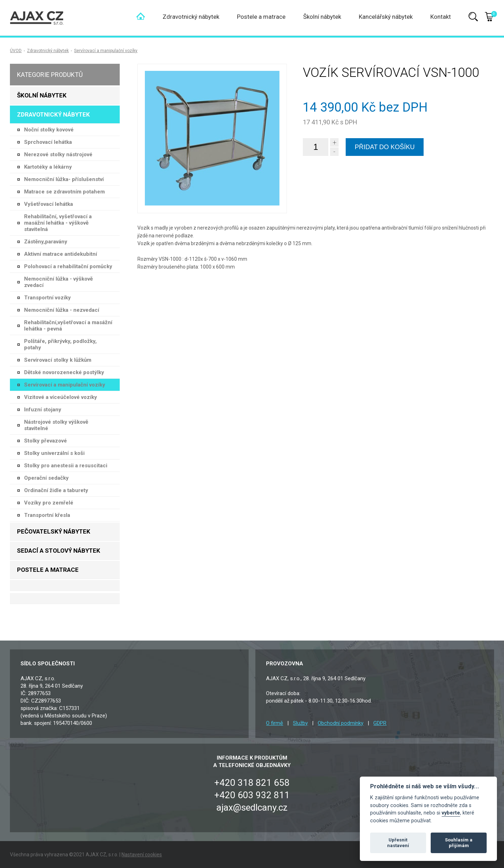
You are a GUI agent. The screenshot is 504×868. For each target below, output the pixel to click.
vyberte (451, 813)
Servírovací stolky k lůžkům (58, 360)
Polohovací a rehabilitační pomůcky (68, 266)
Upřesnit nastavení (398, 843)
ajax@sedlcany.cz (252, 807)
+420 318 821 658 (252, 783)
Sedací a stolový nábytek (59, 551)
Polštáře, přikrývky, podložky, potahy (60, 344)
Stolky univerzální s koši (54, 453)
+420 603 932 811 (252, 795)
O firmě (274, 723)
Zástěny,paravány (46, 242)
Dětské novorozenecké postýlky (64, 372)
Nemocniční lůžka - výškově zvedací (58, 282)
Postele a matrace (261, 17)
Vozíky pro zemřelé (49, 503)
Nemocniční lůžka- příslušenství (64, 179)
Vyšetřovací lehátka (49, 204)
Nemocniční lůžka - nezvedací (62, 310)
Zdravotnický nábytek (191, 17)
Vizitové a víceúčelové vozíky (61, 397)
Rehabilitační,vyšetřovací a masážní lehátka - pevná (68, 326)
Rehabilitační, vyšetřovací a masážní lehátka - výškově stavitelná (58, 223)
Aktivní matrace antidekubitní (61, 254)
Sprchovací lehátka (48, 142)
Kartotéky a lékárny (48, 167)
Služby (300, 723)
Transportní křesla (47, 515)
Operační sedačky (46, 478)
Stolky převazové (46, 441)
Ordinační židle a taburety (56, 490)
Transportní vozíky (47, 298)
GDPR (380, 723)
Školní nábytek (322, 17)
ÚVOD (16, 51)
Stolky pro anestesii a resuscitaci (66, 466)
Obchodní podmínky (341, 723)
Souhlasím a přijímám (459, 843)
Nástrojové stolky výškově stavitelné (56, 425)
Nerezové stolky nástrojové (58, 154)
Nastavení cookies (142, 855)
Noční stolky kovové (49, 130)
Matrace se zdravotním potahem (64, 192)
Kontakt (441, 17)
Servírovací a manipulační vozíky (106, 51)
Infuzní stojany (43, 410)
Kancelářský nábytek (386, 17)
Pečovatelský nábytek (54, 531)
